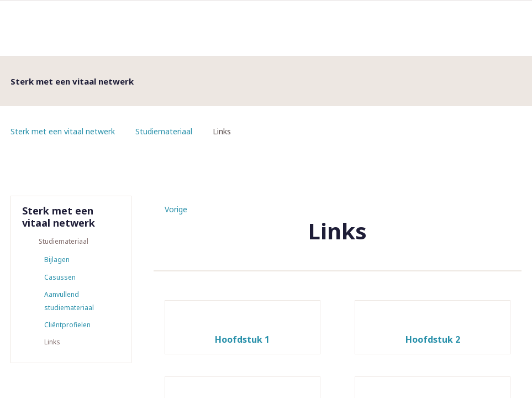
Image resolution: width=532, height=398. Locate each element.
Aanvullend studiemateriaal (69, 302)
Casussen (60, 278)
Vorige (176, 209)
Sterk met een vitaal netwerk (63, 131)
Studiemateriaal (164, 131)
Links (52, 344)
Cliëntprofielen (67, 326)
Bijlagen (57, 260)
